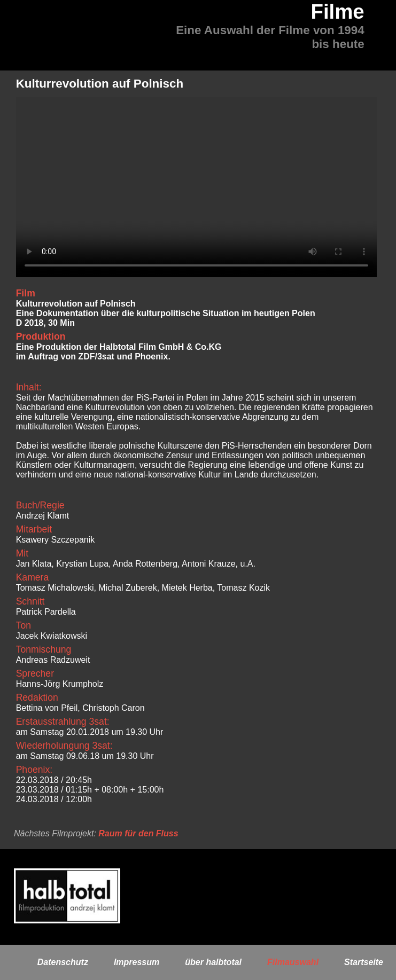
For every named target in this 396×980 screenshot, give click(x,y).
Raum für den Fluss (138, 833)
